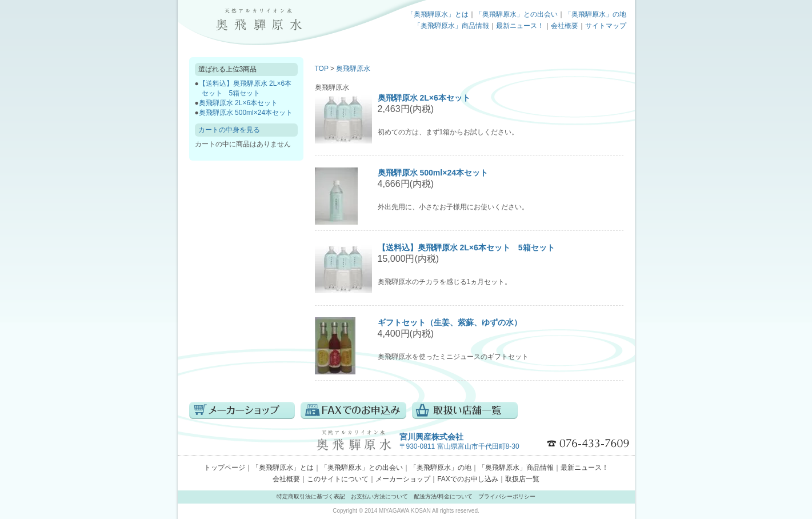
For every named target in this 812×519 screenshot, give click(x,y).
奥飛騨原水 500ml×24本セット (246, 113)
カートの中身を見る (229, 130)
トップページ (258, 20)
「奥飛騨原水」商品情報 (451, 26)
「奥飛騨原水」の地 (595, 14)
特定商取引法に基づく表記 (311, 496)
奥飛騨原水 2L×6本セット (238, 103)
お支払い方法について (379, 496)
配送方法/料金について (443, 496)
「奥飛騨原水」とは (438, 14)
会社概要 (565, 26)
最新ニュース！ (520, 26)
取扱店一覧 (522, 479)
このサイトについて (338, 479)
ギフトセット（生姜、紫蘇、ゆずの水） (450, 322)
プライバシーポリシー (507, 496)
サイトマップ (606, 26)
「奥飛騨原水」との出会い (517, 14)
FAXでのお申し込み (468, 479)
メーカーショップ (403, 479)
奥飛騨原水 (353, 69)
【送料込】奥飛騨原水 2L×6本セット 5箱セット (466, 247)
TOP (322, 69)
